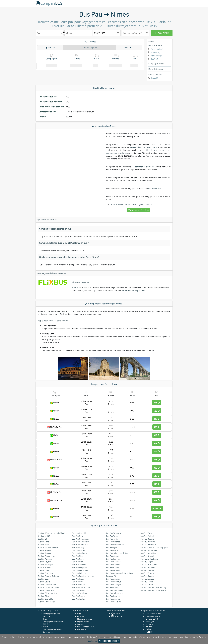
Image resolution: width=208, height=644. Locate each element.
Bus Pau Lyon (112, 547)
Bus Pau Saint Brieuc (115, 590)
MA (160, 614)
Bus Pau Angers (44, 550)
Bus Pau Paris (43, 542)
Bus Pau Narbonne (80, 553)
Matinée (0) (155, 52)
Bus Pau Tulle (112, 539)
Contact (81, 616)
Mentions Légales (85, 619)
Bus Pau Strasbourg (80, 593)
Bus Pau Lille (43, 539)
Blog (79, 614)
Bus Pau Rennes (79, 582)
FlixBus (75, 288)
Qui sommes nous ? (86, 627)
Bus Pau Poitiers (79, 573)
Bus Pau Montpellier (80, 542)
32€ (157, 419)
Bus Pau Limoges (113, 559)
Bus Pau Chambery (46, 590)
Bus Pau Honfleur (148, 567)
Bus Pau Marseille (79, 533)
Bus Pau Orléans (79, 565)
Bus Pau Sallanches (114, 593)
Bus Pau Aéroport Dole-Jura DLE (154, 590)
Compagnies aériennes (53, 629)
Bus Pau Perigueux (80, 567)
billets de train (151, 150)
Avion (45, 627)
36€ (157, 460)
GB (158, 616)
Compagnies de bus (51, 614)
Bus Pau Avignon (45, 559)
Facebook (118, 616)
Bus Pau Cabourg (148, 576)
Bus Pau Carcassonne (47, 585)
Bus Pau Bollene (113, 565)
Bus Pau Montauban (80, 539)
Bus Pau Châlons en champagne (154, 547)
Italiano (149, 627)
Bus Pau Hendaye (114, 582)
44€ (157, 484)
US (156, 616)
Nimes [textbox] (69, 33)
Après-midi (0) (157, 56)
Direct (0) (154, 78)
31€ (157, 435)
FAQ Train (47, 624)
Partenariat (82, 629)
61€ (157, 411)
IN (153, 616)
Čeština (149, 629)
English (149, 616)
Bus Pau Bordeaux (45, 573)
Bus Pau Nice (77, 556)
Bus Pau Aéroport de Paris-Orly (153, 587)
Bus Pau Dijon (44, 596)
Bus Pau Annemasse (46, 556)
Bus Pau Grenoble (45, 599)
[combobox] (49, 33)
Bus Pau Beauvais (148, 542)
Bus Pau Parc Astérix (149, 565)
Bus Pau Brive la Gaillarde (49, 576)
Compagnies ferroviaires (53, 622)
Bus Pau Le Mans (113, 570)
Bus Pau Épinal (147, 582)
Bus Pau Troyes (147, 533)
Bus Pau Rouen (78, 585)
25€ (157, 517)
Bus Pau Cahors (113, 556)
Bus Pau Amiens (113, 579)
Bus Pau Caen (43, 579)
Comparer (162, 33)
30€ (157, 451)
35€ (157, 500)
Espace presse (83, 622)
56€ (157, 427)
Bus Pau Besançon (45, 565)
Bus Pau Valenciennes (115, 545)
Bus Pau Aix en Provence (48, 547)
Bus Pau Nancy (78, 547)
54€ (157, 476)
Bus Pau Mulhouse (80, 545)
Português (150, 622)
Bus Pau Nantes (79, 550)
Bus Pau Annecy (44, 553)
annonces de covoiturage (117, 153)
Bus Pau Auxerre (113, 599)
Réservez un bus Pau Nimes (138, 210)
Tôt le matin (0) (157, 49)
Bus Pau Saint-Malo (148, 553)
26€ (157, 403)
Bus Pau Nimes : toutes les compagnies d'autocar (131, 204)
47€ (157, 492)
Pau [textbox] (39, 33)
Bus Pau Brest (112, 587)
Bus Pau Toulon (79, 599)
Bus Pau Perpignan (80, 570)
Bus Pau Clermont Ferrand (49, 593)
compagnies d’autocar (145, 167)
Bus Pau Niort (78, 562)
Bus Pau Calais (44, 582)
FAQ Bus (46, 616)
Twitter (117, 614)
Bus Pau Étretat (147, 585)
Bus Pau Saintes (79, 590)
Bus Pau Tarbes (78, 596)
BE (157, 614)
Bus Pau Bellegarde (114, 585)
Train (45, 619)
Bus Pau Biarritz (113, 550)
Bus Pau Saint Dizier (149, 550)
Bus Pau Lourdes (147, 570)
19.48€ (157, 508)
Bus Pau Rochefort (148, 545)
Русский (149, 632)
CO (157, 619)
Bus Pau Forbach (147, 536)
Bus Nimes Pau (154, 188)
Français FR (150, 614)
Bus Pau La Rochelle (46, 602)
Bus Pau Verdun (147, 573)
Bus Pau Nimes (78, 559)
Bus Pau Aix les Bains (149, 559)
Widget (80, 624)
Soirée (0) (155, 59)
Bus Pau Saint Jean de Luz (117, 553)
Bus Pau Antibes (147, 579)
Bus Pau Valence (113, 542)
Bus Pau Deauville (148, 556)
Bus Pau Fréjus (147, 562)
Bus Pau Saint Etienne (81, 587)
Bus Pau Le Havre (113, 602)
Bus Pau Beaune (147, 539)
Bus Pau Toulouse (114, 533)
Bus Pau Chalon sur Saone (49, 587)
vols (163, 150)
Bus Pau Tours (112, 536)
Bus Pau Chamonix (114, 562)
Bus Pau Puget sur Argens (83, 576)
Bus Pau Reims (78, 579)
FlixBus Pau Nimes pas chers (133, 290)
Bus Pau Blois (43, 570)
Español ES (151, 619)
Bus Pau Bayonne (45, 562)
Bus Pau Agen (43, 545)
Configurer (92, 641)
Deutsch (149, 624)
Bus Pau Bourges (113, 596)
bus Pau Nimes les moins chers (143, 147)
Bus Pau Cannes (113, 567)
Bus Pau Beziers (44, 567)
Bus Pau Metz (78, 536)
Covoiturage (48, 632)
